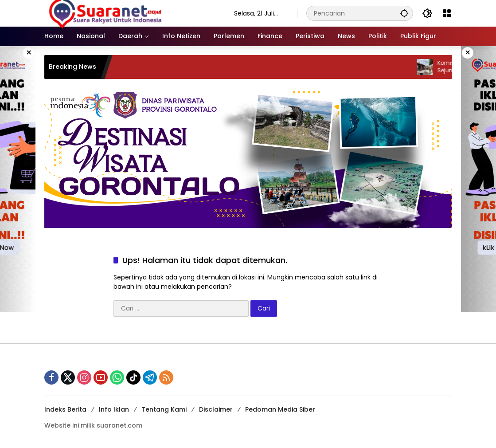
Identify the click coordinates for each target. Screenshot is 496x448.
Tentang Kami (164, 409)
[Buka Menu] (447, 13)
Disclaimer (216, 409)
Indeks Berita (65, 409)
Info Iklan (114, 409)
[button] (404, 13)
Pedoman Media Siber (280, 409)
